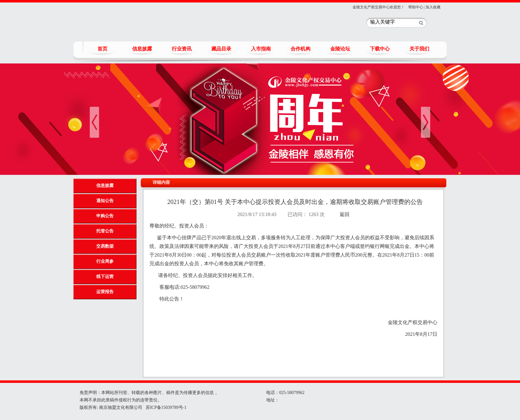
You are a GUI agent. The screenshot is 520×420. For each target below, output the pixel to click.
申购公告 (105, 216)
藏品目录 (221, 49)
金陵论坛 (340, 49)
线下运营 (105, 277)
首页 (102, 49)
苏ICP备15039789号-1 (165, 407)
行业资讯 (182, 49)
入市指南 (261, 49)
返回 (344, 214)
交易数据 (105, 246)
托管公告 (105, 231)
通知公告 (105, 201)
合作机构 (301, 49)
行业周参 (105, 261)
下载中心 (380, 49)
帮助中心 (416, 7)
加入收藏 (433, 7)
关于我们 (419, 49)
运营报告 (105, 292)
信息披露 (142, 49)
